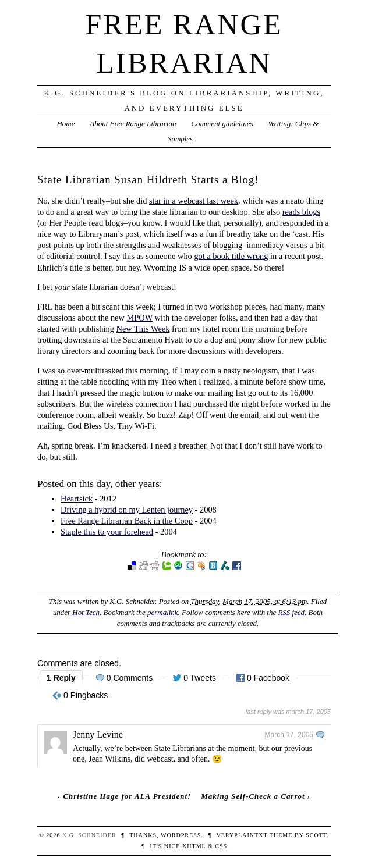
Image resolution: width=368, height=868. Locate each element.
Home (66, 124)
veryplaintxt (242, 835)
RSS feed (291, 612)
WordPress (181, 835)
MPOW (139, 318)
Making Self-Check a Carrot (253, 796)
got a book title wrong (231, 256)
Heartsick (77, 499)
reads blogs (301, 212)
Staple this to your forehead (107, 532)
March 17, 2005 (289, 735)
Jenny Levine (98, 734)
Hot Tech (86, 612)
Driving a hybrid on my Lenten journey (127, 510)
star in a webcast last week (194, 201)
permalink (163, 612)
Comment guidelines (222, 124)
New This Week (143, 329)
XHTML (194, 846)
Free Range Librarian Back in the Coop (127, 521)
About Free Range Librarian (133, 124)
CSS (221, 846)
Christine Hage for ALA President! (127, 796)
